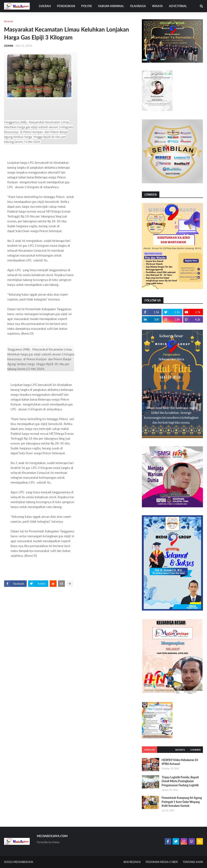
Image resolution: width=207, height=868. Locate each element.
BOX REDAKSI (132, 862)
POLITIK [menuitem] (87, 6)
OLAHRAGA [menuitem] (138, 6)
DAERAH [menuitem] (45, 6)
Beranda (9, 21)
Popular (150, 750)
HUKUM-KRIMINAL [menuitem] (111, 6)
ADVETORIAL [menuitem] (178, 6)
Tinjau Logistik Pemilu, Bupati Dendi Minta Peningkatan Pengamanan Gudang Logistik (180, 781)
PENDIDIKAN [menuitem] (66, 6)
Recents (180, 750)
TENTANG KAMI (193, 862)
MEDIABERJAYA (23, 862)
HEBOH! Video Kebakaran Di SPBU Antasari (180, 762)
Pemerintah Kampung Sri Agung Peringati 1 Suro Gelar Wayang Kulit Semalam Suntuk (182, 802)
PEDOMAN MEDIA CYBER (162, 862)
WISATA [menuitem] (157, 6)
